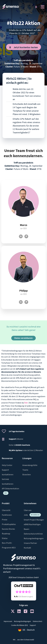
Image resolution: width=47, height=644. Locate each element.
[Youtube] (33, 612)
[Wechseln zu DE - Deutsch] (26, 630)
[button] (36, 7)
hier (26, 403)
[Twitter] (26, 236)
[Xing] (27, 612)
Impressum (8, 621)
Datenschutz (38, 621)
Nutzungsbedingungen (22, 621)
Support (33, 625)
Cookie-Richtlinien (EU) (19, 625)
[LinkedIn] (21, 236)
